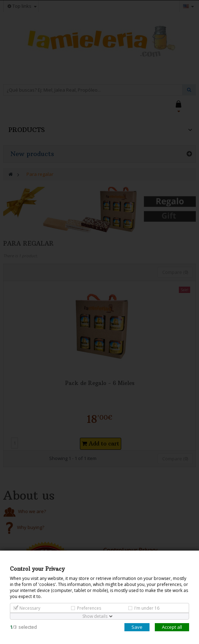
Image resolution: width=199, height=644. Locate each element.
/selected (23, 627)
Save (137, 627)
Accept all (172, 627)
